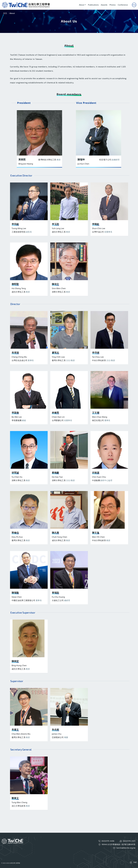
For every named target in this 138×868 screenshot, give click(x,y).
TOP (135, 862)
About (82, 5)
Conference (123, 5)
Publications (93, 5)
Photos (113, 5)
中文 (134, 5)
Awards (104, 5)
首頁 (5, 13)
